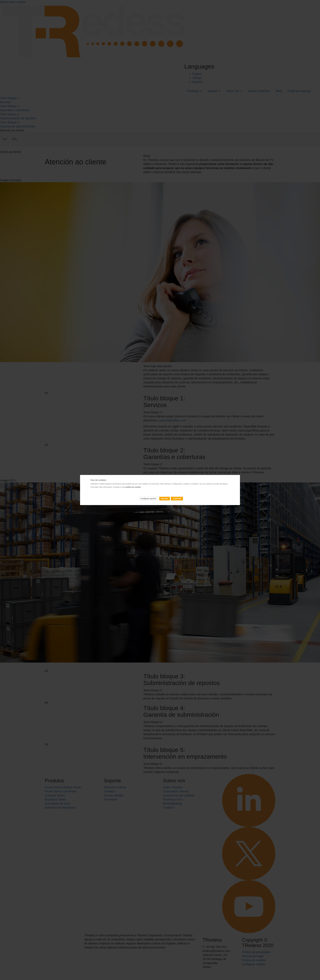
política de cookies (133, 487)
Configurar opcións (148, 499)
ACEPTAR (177, 499)
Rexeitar (165, 499)
